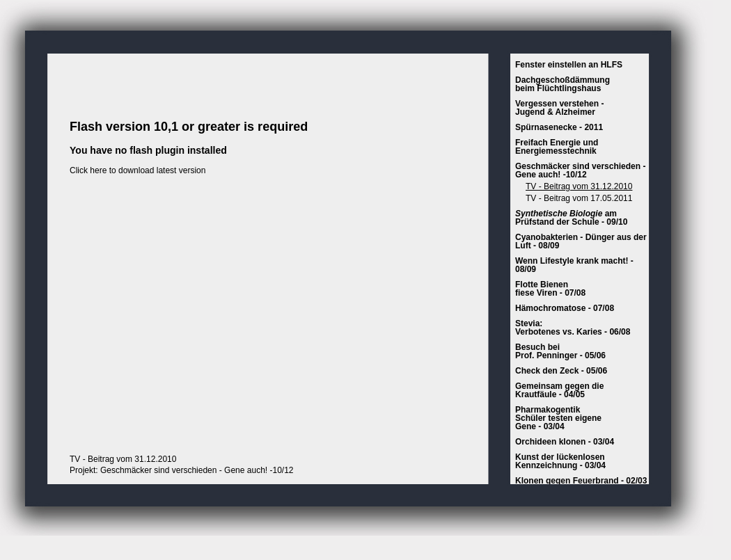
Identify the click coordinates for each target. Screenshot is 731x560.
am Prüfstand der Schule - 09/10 (571, 218)
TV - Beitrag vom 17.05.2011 (579, 198)
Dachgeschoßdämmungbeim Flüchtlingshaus (563, 84)
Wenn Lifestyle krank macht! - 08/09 (574, 265)
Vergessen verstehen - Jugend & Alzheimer (559, 108)
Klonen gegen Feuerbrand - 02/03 (581, 481)
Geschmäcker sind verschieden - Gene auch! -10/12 (580, 170)
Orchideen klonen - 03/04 (565, 442)
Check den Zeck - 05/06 (561, 371)
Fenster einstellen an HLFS (569, 65)
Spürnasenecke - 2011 (559, 127)
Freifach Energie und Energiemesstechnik (557, 147)
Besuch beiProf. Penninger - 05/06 (560, 351)
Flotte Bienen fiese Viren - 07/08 (550, 289)
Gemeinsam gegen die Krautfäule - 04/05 (559, 390)
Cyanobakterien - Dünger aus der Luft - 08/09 (581, 241)
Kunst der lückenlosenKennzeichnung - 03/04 (560, 461)
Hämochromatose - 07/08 (565, 308)
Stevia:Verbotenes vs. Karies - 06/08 (573, 328)
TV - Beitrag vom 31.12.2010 (579, 186)
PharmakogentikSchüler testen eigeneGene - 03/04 (558, 418)
